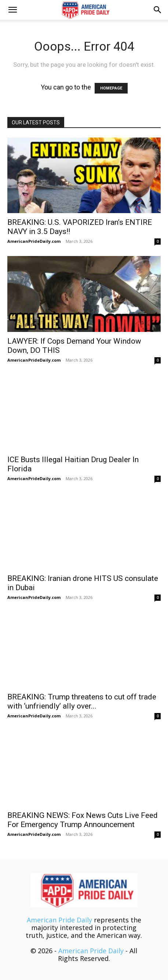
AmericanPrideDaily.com (34, 241)
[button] (12, 10)
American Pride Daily (59, 920)
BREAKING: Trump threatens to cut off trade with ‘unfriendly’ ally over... (82, 701)
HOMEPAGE (111, 88)
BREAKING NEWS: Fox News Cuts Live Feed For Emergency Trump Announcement (83, 820)
